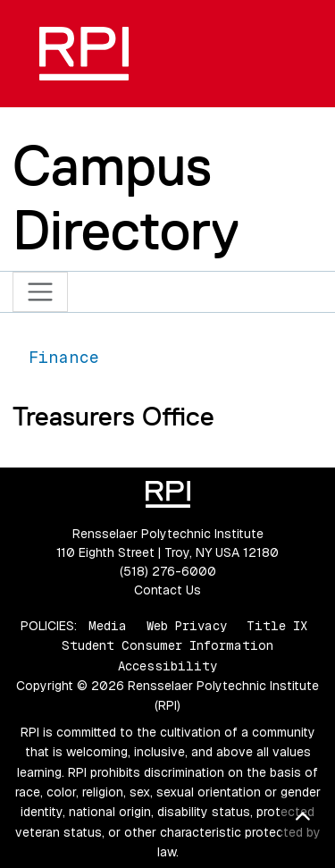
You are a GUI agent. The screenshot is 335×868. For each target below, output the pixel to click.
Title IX (277, 626)
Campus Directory (126, 198)
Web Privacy (187, 626)
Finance (64, 357)
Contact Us (167, 590)
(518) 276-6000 (168, 571)
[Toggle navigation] (41, 292)
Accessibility (167, 666)
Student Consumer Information (167, 645)
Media (108, 626)
